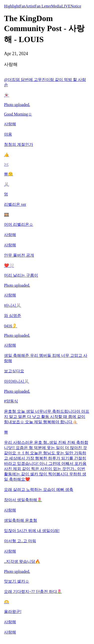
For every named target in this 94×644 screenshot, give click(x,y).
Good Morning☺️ (18, 114)
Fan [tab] (22, 6)
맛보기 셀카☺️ (17, 581)
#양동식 (11, 401)
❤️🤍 (9, 265)
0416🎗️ (11, 326)
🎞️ (7, 215)
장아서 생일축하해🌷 (23, 500)
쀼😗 (9, 174)
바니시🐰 (13, 305)
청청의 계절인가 (19, 144)
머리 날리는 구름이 (21, 275)
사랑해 (10, 124)
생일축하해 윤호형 (21, 520)
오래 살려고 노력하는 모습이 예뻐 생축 (39, 490)
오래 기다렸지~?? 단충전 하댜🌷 (33, 592)
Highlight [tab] (12, 6)
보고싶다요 (14, 371)
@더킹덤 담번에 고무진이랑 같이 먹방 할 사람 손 (45, 82)
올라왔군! (13, 612)
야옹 (8, 134)
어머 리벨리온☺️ (19, 224)
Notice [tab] (76, 6)
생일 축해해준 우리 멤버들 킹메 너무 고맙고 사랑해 (46, 358)
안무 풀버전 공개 (19, 255)
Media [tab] (56, 6)
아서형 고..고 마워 (20, 541)
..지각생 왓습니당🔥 (22, 561)
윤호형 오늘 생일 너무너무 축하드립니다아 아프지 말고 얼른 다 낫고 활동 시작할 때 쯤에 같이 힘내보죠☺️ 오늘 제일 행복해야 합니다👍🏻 (47, 417)
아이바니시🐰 (17, 381)
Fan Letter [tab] (43, 6)
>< (6, 164)
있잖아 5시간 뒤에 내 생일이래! (32, 531)
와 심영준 (13, 316)
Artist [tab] (30, 6)
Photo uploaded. (17, 105)
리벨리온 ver (15, 204)
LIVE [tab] (66, 6)
